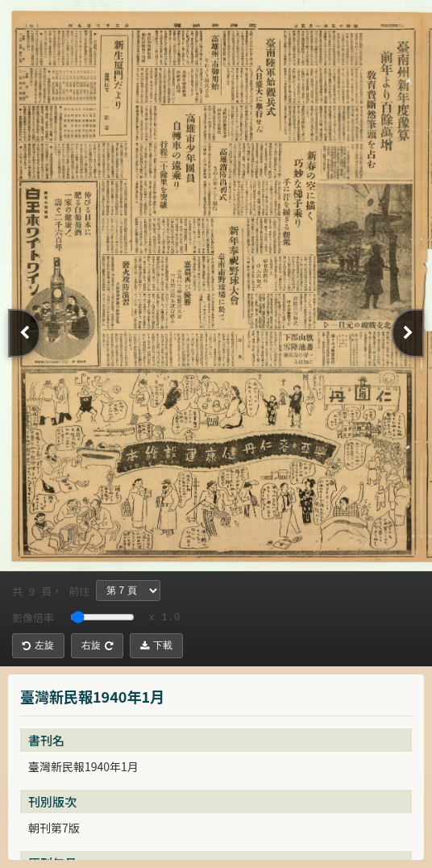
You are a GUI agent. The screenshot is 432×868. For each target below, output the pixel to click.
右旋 (97, 645)
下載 (156, 645)
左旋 (38, 645)
